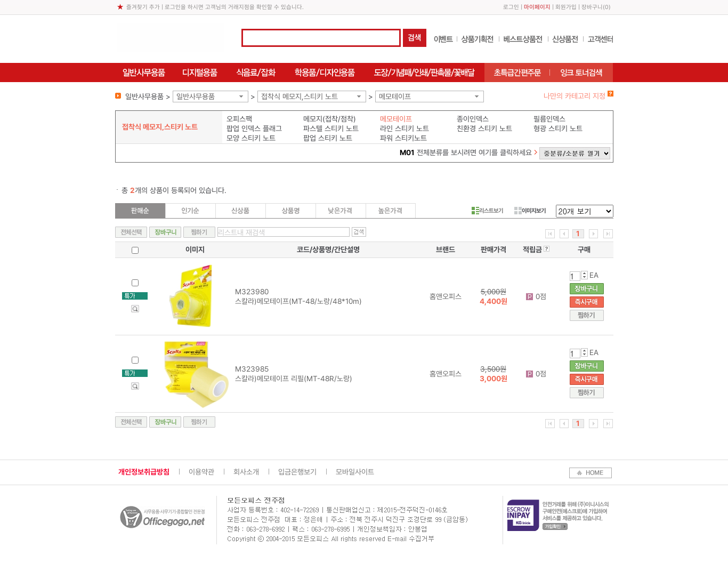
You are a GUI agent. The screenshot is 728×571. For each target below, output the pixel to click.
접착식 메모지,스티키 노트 (300, 96)
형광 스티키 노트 (558, 128)
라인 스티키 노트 (405, 128)
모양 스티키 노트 (251, 138)
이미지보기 (530, 211)
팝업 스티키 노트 (328, 138)
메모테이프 (395, 96)
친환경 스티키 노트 (484, 128)
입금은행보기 (297, 472)
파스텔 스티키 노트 (331, 128)
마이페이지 (537, 7)
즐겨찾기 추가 (143, 7)
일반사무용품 (196, 96)
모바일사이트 (355, 472)
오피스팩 (239, 119)
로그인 (511, 7)
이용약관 (201, 472)
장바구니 (592, 7)
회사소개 (246, 472)
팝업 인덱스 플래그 (254, 128)
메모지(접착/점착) (330, 119)
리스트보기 (487, 211)
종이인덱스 (473, 119)
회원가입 (566, 7)
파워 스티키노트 (403, 138)
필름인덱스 (549, 119)
